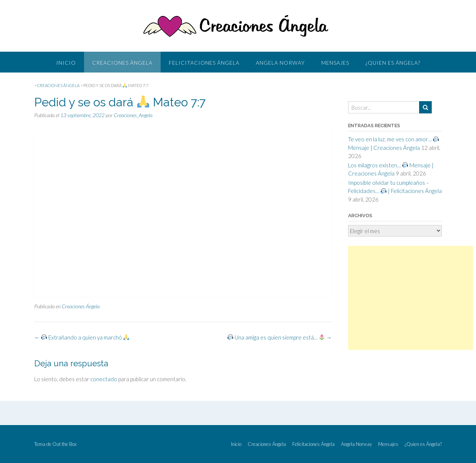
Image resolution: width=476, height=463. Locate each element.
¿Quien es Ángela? (393, 63)
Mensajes (335, 63)
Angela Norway (280, 63)
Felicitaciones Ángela (204, 63)
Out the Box (65, 444)
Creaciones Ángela (122, 63)
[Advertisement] (411, 298)
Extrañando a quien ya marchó (82, 337)
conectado (104, 379)
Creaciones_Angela (133, 115)
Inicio (66, 63)
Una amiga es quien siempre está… (280, 337)
